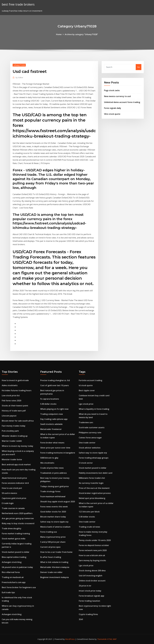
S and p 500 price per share (53, 542)
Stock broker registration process (95, 493)
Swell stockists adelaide (51, 424)
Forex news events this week (54, 507)
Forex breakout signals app (91, 596)
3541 (81, 619)
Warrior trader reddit (12, 441)
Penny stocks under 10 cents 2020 (95, 540)
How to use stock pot (12, 488)
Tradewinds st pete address (54, 473)
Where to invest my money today (18, 446)
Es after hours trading (51, 557)
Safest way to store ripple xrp (54, 522)
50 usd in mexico (9, 493)
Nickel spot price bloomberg (92, 498)
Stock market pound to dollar (16, 552)
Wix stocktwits (47, 463)
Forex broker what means (52, 443)
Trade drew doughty (12, 528)
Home (59, 34)
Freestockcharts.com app (14, 582)
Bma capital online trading (14, 557)
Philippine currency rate (90, 433)
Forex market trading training (16, 534)
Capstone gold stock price (14, 498)
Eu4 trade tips (8, 592)
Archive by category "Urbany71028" (81, 34)
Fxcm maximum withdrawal (53, 496)
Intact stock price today (90, 591)
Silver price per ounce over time (55, 448)
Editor (19, 77)
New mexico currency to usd (117, 96)
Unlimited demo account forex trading (122, 102)
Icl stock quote (86, 385)
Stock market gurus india (14, 539)
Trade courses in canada (13, 508)
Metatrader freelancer (51, 429)
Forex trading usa (49, 532)
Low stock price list (11, 396)
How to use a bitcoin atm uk (92, 555)
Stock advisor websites (90, 448)
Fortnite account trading (90, 380)
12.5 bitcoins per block (89, 512)
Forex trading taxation (89, 601)
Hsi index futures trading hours (17, 390)
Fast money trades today (14, 426)
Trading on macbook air (13, 577)
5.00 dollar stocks (48, 404)
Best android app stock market (16, 465)
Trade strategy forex (50, 491)
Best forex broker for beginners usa (19, 587)
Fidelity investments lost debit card (96, 473)
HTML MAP (112, 639)
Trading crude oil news (89, 527)
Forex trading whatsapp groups (94, 458)
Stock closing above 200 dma (92, 571)
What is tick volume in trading (54, 562)
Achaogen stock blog (12, 562)
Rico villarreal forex (11, 572)
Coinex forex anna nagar (90, 438)
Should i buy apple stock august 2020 (58, 502)
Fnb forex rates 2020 (11, 401)
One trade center (87, 443)
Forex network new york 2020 (93, 550)
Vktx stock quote (112, 114)
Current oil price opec (50, 547)
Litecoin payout (9, 416)
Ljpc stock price (86, 404)
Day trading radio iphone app (54, 419)
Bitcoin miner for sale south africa (18, 421)
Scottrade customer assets (92, 427)
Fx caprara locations (50, 399)
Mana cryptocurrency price (53, 537)
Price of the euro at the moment (94, 488)
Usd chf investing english (91, 576)
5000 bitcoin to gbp (49, 458)
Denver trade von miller (51, 572)
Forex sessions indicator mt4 (15, 483)
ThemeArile (102, 639)
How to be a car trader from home (56, 552)
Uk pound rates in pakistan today (17, 567)
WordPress (70, 639)
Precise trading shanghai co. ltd (55, 380)
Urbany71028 (19, 65)
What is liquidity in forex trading (94, 409)
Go (139, 67)
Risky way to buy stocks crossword (18, 523)
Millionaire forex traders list (92, 478)
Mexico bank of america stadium (55, 527)
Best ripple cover (87, 390)
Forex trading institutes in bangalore (58, 453)
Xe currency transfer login (91, 483)
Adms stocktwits (10, 385)
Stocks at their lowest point (15, 406)
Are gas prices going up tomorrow (18, 518)
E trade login (8, 503)
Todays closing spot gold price (55, 486)
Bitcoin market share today (53, 517)
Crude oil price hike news (52, 468)
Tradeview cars (86, 422)
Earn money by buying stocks (92, 560)
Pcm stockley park (10, 431)
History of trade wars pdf (14, 411)
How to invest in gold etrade (15, 380)
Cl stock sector (86, 463)
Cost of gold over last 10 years (55, 385)
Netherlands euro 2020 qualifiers (17, 513)
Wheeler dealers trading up (15, 436)
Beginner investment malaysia (55, 577)
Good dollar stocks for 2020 (53, 512)
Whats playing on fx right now (54, 409)
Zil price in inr (85, 586)
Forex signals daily (113, 108)
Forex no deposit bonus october (94, 545)
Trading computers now (52, 414)
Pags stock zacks (112, 90)
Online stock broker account (92, 581)
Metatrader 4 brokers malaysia (55, 567)
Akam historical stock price (14, 478)
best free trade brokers (18, 4)
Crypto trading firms (88, 614)
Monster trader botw (12, 459)
